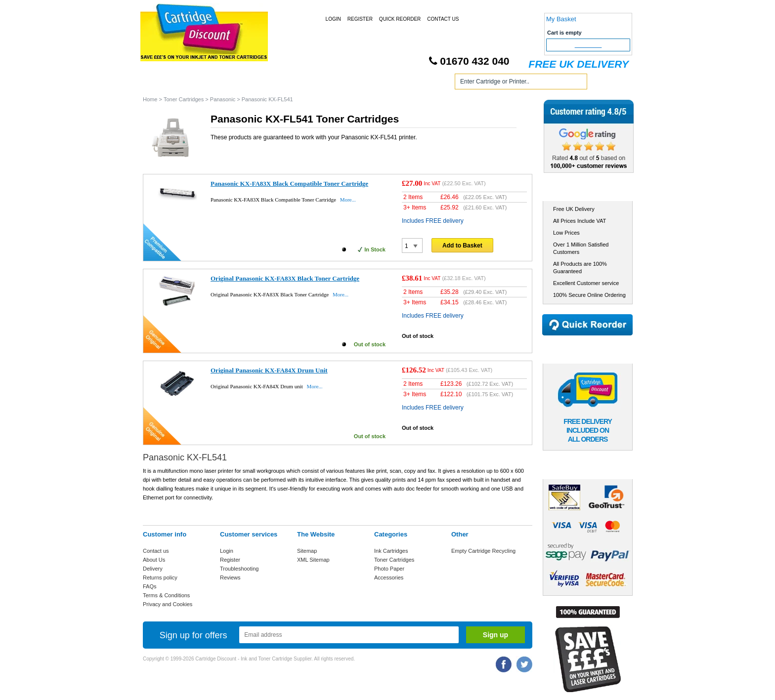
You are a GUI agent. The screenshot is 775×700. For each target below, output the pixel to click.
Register (360, 19)
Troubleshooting (239, 569)
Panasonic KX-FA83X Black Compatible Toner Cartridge (289, 184)
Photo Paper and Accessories (389, 83)
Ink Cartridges (219, 83)
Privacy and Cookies (168, 604)
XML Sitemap (313, 560)
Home (162, 83)
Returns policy (160, 577)
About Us (154, 560)
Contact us (156, 551)
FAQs (150, 586)
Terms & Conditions (166, 595)
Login (333, 19)
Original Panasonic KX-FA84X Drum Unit (269, 370)
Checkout (588, 45)
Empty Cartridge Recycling (483, 551)
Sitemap (307, 551)
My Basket (561, 19)
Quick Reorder (400, 19)
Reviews (230, 577)
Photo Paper (389, 569)
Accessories (389, 577)
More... (348, 200)
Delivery (153, 569)
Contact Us (443, 19)
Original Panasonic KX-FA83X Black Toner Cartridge (285, 278)
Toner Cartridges (293, 83)
